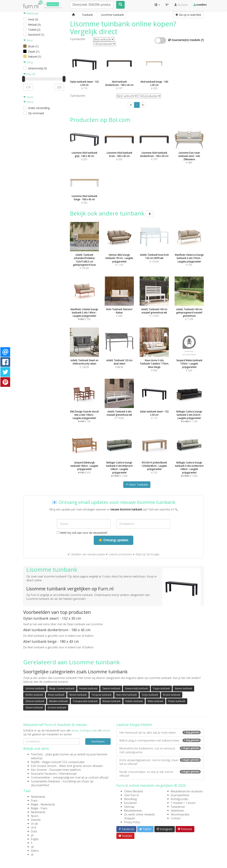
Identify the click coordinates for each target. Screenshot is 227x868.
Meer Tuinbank (137, 485)
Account (181, 5)
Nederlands (38, 797)
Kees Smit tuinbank (127, 695)
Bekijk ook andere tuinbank (112, 213)
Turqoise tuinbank (101, 695)
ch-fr (34, 827)
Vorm (28, 97)
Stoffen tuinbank (34, 695)
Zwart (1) (34, 52)
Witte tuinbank (155, 701)
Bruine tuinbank (172, 695)
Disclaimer (130, 803)
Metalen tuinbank (58, 701)
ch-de (34, 824)
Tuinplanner (178, 807)
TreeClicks (37, 754)
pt (32, 835)
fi (32, 843)
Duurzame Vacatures (44, 774)
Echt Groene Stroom (44, 766)
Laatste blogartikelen (134, 725)
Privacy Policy (132, 822)
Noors (35, 816)
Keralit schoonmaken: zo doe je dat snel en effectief (160, 774)
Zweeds (36, 820)
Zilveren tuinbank (35, 701)
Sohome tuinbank (35, 688)
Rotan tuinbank (56, 695)
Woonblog (130, 799)
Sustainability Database (45, 781)
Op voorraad (36, 113)
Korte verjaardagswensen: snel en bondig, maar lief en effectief (160, 762)
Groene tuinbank (57, 708)
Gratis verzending (39, 108)
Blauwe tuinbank (111, 701)
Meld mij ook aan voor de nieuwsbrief (82, 533)
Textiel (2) (34, 30)
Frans (34, 801)
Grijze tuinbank (150, 695)
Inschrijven (98, 741)
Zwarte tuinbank (111, 688)
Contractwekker (41, 777)
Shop (28, 62)
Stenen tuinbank (183, 688)
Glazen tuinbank (34, 708)
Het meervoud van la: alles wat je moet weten (160, 733)
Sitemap (129, 807)
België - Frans (39, 808)
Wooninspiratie (180, 814)
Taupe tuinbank (161, 688)
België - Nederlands (43, 804)
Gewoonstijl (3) (37, 68)
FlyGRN (35, 762)
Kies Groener (39, 770)
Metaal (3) (34, 25)
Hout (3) (33, 19)
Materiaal (31, 13)
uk (32, 847)
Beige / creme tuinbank (62, 688)
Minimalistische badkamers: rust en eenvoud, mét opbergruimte (160, 750)
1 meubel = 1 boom (183, 803)
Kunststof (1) (36, 35)
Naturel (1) (35, 57)
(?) (202, 40)
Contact (176, 818)
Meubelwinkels (133, 811)
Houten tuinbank (88, 688)
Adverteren (177, 811)
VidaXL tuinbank (134, 701)
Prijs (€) (29, 74)
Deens (35, 851)
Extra (28, 102)
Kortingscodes (180, 799)
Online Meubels (134, 791)
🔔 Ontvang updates (113, 540)
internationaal (68, 774)
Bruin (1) (33, 46)
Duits (34, 831)
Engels (35, 839)
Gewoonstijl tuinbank (136, 688)
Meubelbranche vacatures (187, 791)
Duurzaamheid (180, 795)
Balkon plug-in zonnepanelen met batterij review (160, 740)
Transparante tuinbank (85, 701)
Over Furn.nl (131, 795)
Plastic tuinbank (177, 701)
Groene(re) (53, 4)
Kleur (28, 40)
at (32, 854)
